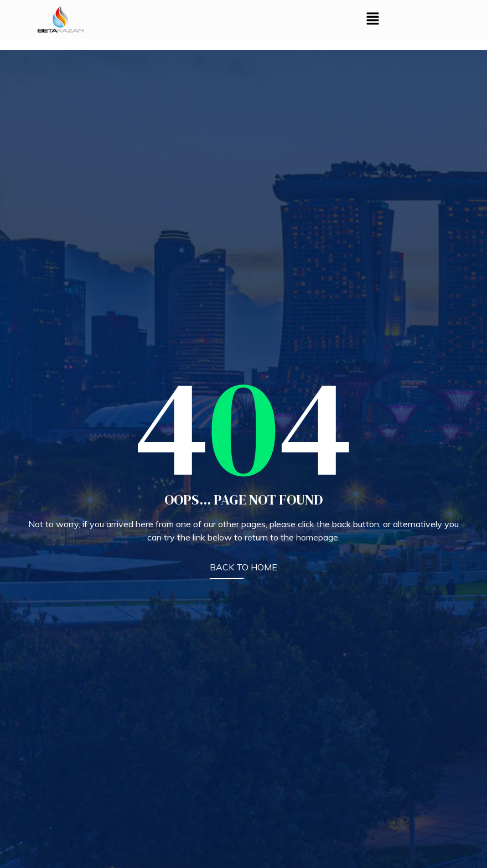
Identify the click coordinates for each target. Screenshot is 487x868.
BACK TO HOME (244, 567)
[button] (373, 19)
